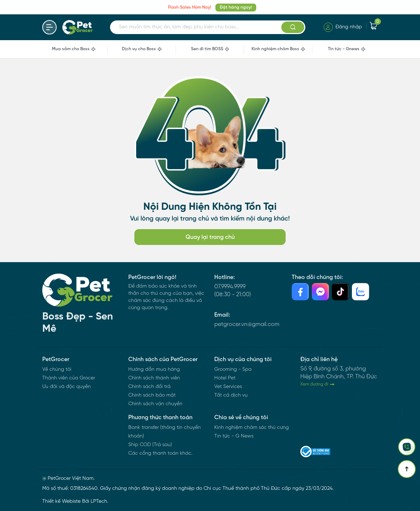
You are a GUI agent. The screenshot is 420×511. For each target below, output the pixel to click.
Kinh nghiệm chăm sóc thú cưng (252, 428)
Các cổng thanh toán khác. (160, 453)
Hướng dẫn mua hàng (154, 370)
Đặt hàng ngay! (236, 7)
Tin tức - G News (234, 436)
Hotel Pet (225, 378)
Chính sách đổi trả (149, 387)
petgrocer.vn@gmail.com (247, 324)
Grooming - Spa (233, 370)
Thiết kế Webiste (61, 501)
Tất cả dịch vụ (231, 395)
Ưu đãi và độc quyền (66, 387)
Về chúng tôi (57, 370)
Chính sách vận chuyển (155, 404)
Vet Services (228, 387)
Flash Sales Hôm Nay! (190, 7)
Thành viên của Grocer (69, 378)
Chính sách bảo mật (152, 395)
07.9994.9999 (230, 287)
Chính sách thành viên (154, 378)
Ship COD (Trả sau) (150, 445)
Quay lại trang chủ (210, 237)
